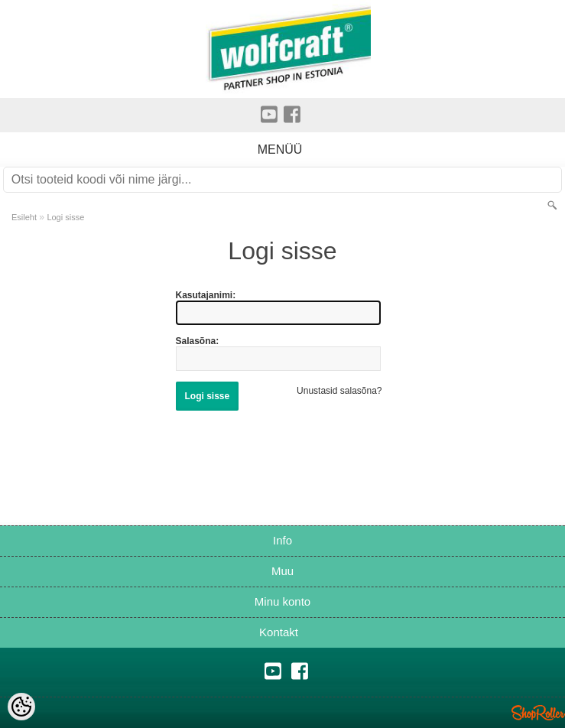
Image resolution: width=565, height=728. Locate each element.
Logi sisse (65, 217)
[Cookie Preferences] (21, 707)
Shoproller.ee (538, 713)
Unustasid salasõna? (339, 391)
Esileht (24, 217)
